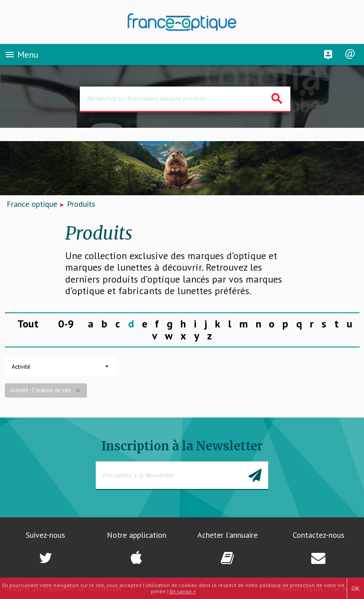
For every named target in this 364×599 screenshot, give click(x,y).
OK (356, 588)
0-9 (66, 324)
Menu (22, 55)
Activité (21, 366)
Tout (28, 324)
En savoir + (183, 591)
